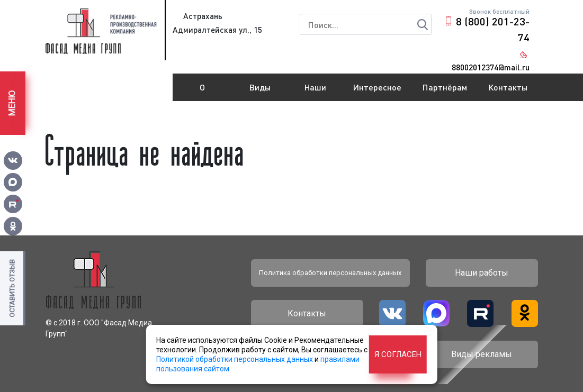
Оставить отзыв (12, 288)
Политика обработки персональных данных (330, 273)
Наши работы (315, 92)
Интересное (377, 87)
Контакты (508, 87)
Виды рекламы (260, 92)
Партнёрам (445, 87)
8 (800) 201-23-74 (493, 29)
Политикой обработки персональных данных (235, 359)
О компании (202, 92)
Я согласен (398, 354)
